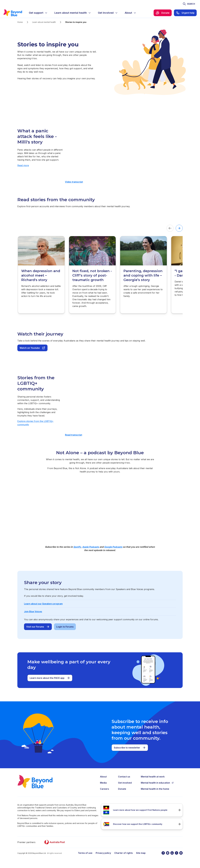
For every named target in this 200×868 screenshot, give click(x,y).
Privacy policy (103, 853)
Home (20, 22)
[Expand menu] (46, 13)
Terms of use (85, 853)
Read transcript (74, 435)
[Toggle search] (189, 4)
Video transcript (74, 182)
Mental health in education (157, 783)
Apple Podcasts (91, 547)
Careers (105, 789)
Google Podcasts (113, 547)
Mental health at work (153, 777)
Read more (23, 165)
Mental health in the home (155, 789)
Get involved (125, 783)
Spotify (77, 547)
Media (103, 783)
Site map (141, 853)
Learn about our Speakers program (43, 604)
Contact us (124, 777)
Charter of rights (124, 853)
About (103, 777)
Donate (122, 789)
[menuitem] (38, 13)
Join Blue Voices (33, 612)
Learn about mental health (44, 22)
